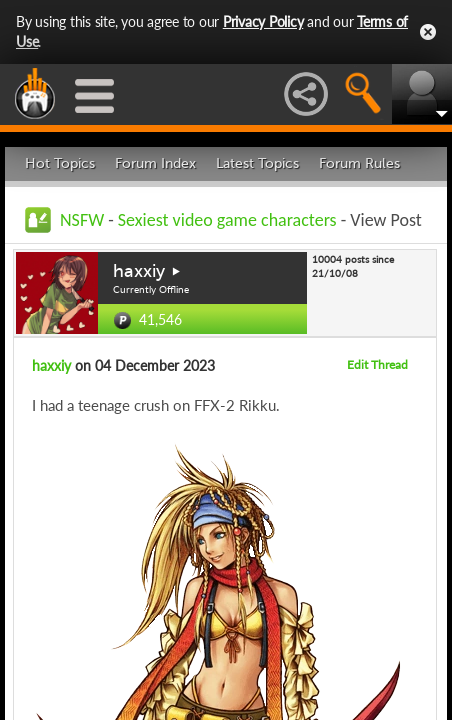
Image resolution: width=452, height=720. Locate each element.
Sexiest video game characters (227, 220)
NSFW (82, 220)
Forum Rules (359, 163)
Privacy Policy (263, 21)
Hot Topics (60, 163)
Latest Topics (257, 163)
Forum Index (155, 163)
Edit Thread (377, 364)
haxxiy (139, 271)
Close (428, 32)
